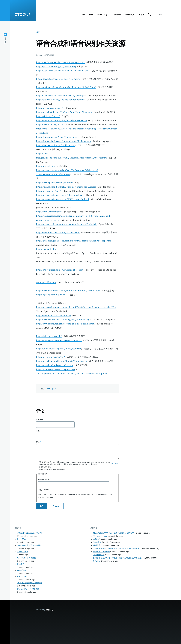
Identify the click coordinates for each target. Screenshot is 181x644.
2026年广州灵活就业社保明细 (30, 583)
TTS (49, 389)
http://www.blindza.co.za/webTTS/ (54, 315)
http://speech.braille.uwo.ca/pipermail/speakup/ (61, 95)
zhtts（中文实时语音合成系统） (30, 545)
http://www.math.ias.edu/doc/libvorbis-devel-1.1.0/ (62, 120)
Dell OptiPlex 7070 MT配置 (28, 589)
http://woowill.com (46, 166)
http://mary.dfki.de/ (46, 249)
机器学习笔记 (23, 552)
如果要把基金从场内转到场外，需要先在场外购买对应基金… (118, 558)
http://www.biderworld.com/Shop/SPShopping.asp (61, 361)
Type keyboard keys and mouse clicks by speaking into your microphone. (72, 374)
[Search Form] (149, 15)
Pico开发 (21, 564)
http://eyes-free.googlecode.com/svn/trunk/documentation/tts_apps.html (74, 241)
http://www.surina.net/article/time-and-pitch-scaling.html (65, 324)
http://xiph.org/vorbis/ (48, 116)
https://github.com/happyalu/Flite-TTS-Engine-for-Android (66, 187)
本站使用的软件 (44, 479)
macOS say (22, 577)
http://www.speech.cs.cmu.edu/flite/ (55, 183)
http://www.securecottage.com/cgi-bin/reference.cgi (63, 320)
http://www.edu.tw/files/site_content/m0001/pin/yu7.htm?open (69, 291)
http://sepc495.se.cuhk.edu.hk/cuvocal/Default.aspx (62, 71)
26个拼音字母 (99, 555)
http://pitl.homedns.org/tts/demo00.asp (56, 66)
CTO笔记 (22, 15)
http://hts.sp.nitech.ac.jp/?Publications (55, 145)
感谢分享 (97, 545)
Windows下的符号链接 (27, 558)
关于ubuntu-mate (100, 536)
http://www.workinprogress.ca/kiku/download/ (60, 195)
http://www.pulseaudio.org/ (50, 108)
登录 (160, 15)
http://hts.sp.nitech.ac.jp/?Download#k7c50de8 (60, 270)
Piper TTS (21, 539)
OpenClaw (22, 570)
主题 (38, 431)
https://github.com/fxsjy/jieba (51, 295)
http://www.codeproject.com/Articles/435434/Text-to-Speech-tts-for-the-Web (76, 307)
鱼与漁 (96, 539)
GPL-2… (97, 561)
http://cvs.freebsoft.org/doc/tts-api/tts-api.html (60, 100)
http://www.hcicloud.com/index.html (55, 365)
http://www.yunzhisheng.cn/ (51, 357)
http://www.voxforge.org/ (49, 191)
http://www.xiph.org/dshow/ (51, 125)
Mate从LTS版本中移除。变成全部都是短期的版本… (114, 533)
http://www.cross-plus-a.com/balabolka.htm (58, 232)
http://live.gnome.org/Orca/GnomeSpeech (58, 137)
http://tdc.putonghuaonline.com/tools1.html (58, 79)
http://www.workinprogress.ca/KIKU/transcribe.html (63, 199)
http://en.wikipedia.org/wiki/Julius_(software (59, 349)
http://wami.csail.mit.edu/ (49, 212)
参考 (54, 389)
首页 (38, 32)
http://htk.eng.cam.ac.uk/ (49, 336)
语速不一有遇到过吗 (101, 552)
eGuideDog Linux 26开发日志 (29, 533)
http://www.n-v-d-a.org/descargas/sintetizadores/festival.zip (67, 224)
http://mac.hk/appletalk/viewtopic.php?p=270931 (61, 62)
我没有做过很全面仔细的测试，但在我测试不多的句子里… (117, 549)
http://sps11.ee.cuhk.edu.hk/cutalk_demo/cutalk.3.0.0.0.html (66, 87)
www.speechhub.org (46, 282)
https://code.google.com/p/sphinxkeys (56, 369)
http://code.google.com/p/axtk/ (52, 129)
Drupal (48, 610)
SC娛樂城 (97, 542)
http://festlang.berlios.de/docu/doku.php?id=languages (64, 141)
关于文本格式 (115, 464)
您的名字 (39, 419)
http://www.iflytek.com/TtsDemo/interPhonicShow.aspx (64, 112)
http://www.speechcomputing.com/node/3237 (59, 340)
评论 (38, 442)
